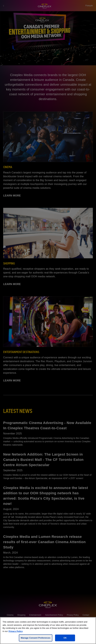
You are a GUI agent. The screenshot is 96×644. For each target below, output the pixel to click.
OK (65, 638)
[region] (48, 631)
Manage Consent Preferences (36, 638)
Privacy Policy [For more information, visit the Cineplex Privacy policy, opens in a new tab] (16, 631)
